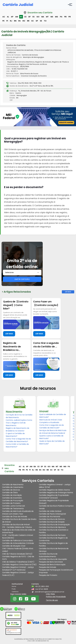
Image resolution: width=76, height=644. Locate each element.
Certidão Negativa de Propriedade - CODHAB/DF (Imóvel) (55, 497)
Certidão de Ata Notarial (50, 517)
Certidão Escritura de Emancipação (54, 525)
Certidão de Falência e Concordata (18, 541)
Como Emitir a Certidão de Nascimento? (17, 445)
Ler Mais (68, 292)
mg (57, 17)
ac (4, 17)
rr (28, 21)
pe (3, 21)
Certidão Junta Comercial (13, 506)
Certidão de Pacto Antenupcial (52, 514)
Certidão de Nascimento (13, 485)
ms (52, 17)
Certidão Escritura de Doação (52, 522)
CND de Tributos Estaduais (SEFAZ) (17, 554)
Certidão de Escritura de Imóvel (16, 525)
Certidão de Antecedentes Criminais (18, 543)
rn (15, 21)
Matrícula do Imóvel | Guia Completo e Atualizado (51, 421)
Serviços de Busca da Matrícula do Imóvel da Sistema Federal (53, 432)
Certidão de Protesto (11, 503)
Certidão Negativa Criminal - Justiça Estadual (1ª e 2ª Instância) (18, 569)
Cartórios (15, 592)
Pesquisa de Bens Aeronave (51, 562)
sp (37, 21)
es (34, 17)
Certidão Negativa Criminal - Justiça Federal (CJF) (18, 574)
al (8, 17)
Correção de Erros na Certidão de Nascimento (19, 416)
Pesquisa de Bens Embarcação (52, 565)
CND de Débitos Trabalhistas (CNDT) (18, 562)
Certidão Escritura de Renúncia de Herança (54, 550)
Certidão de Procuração (13, 501)
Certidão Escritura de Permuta (52, 535)
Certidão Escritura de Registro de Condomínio (53, 539)
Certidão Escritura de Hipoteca (52, 527)
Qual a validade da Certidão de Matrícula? (53, 416)
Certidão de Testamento (13, 509)
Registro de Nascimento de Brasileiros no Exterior (17, 429)
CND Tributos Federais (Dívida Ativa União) (18, 550)
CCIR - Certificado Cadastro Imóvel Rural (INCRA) (18, 537)
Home (14, 586)
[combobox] (22, 273)
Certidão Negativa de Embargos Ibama (56, 493)
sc (33, 21)
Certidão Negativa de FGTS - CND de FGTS (18, 558)
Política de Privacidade (56, 597)
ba (21, 17)
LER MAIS (9, 334)
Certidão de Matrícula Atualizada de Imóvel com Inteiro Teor (18, 513)
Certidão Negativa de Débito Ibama (54, 490)
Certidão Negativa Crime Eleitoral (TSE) (19, 565)
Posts (14, 589)
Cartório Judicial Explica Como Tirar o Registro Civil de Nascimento (19, 423)
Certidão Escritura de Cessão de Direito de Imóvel (19, 521)
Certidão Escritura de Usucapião (53, 559)
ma (43, 17)
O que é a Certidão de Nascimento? (15, 435)
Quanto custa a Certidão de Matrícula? (51, 437)
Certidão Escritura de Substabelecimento (48, 555)
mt (47, 17)
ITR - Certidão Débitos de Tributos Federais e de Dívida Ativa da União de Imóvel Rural (19, 530)
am (17, 17)
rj (11, 21)
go (38, 17)
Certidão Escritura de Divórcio (52, 519)
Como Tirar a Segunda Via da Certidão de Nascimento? (18, 440)
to (45, 21)
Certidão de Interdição (12, 495)
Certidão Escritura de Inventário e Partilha (54, 531)
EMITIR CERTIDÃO (22, 279)
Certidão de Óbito (10, 493)
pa (61, 17)
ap (12, 17)
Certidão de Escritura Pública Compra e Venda (56, 507)
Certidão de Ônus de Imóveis (15, 517)
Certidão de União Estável (50, 511)
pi (7, 21)
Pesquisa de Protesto (48, 575)
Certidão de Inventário (12, 498)
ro (24, 21)
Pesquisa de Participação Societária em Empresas (56, 571)
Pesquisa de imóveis (48, 567)
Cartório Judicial (18, 5)
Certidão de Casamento (13, 487)
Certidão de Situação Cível (14, 546)
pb (65, 17)
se (41, 21)
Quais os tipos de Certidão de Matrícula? (52, 442)
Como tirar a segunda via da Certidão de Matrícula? (51, 426)
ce (25, 17)
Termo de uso (52, 600)
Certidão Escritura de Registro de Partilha (53, 545)
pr (70, 17)
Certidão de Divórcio (11, 490)
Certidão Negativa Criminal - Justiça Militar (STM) (55, 486)
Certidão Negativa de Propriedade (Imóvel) (54, 502)
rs (19, 21)
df (29, 17)
